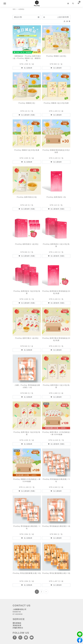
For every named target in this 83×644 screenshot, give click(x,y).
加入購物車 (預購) (27, 115)
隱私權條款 (17, 623)
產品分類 (27, 17)
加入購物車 (27, 68)
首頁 (14, 9)
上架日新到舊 (56, 17)
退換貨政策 (17, 625)
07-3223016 (18, 614)
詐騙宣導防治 (18, 628)
